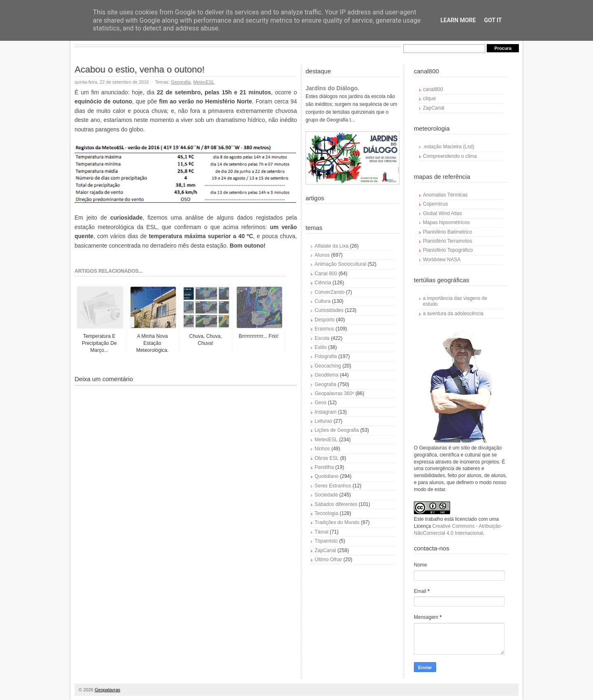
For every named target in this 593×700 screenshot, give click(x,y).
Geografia (181, 82)
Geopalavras (107, 690)
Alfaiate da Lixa (332, 246)
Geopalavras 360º (334, 393)
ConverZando (330, 292)
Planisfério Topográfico (448, 250)
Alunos (322, 255)
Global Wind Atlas (442, 213)
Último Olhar (328, 560)
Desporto (325, 320)
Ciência (323, 283)
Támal (321, 532)
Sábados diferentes (336, 504)
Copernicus (435, 204)
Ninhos (322, 449)
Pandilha (324, 467)
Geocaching (328, 366)
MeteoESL (204, 82)
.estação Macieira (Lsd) (449, 147)
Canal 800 (326, 274)
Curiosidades (329, 310)
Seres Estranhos (333, 486)
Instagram (326, 412)
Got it (493, 20)
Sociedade (326, 495)
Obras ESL (327, 458)
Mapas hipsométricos (446, 222)
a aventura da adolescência (453, 314)
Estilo (321, 347)
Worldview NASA (442, 260)
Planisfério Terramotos (447, 241)
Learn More (458, 20)
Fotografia (326, 356)
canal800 (433, 89)
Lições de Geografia (337, 430)
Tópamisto (326, 541)
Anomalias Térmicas (445, 195)
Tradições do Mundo (337, 522)
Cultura (323, 301)
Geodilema (327, 375)
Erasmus (324, 329)
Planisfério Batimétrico (447, 232)
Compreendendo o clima (450, 156)
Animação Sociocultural (340, 264)
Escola (322, 338)
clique (429, 98)
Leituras (323, 421)
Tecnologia (326, 513)
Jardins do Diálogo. (332, 88)
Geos (321, 403)
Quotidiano (327, 476)
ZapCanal (325, 550)
